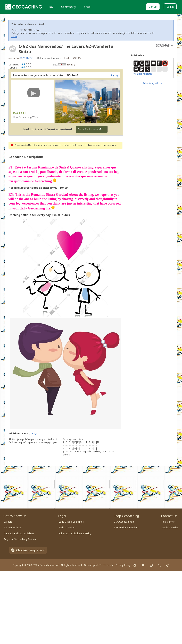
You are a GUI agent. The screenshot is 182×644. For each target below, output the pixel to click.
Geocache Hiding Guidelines (19, 533)
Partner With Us (13, 527)
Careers (8, 522)
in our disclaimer (109, 145)
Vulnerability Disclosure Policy (75, 533)
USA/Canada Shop (124, 522)
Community (69, 7)
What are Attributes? (143, 74)
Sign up (153, 7)
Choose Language (28, 550)
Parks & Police (67, 527)
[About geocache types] (13, 49)
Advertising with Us (152, 83)
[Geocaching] (24, 7)
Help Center (168, 522)
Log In (170, 7)
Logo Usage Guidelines (71, 522)
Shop (87, 7)
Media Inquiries (170, 527)
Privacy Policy (123, 565)
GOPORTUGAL (26, 58)
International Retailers (126, 527)
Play (50, 7)
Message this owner (52, 58)
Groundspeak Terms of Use (99, 565)
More (14, 36)
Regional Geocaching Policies (20, 539)
